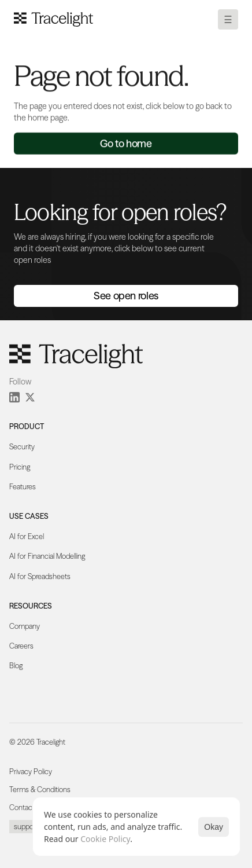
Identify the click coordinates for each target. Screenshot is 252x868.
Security (22, 447)
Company (25, 626)
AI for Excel (27, 536)
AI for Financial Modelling (47, 556)
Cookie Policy (105, 839)
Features (23, 487)
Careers (21, 646)
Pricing (20, 467)
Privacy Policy (31, 772)
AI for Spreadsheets (40, 576)
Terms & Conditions (40, 790)
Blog (16, 666)
